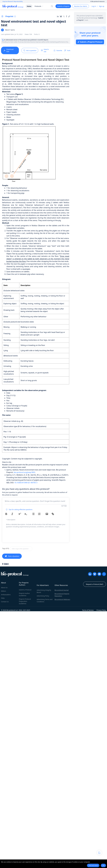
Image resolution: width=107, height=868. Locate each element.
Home (29, 6)
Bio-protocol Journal (62, 590)
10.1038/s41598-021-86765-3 (26, 483)
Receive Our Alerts (81, 6)
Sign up (102, 6)
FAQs (3, 598)
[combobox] (29, 549)
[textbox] (21, 549)
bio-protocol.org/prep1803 (24, 472)
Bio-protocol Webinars (62, 599)
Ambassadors (6, 595)
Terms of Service (88, 610)
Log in (94, 6)
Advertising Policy (43, 596)
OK (103, 865)
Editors (4, 591)
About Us (4, 588)
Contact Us (5, 602)
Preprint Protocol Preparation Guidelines (25, 601)
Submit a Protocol (25, 590)
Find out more (93, 865)
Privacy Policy (101, 610)
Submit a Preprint (63, 6)
